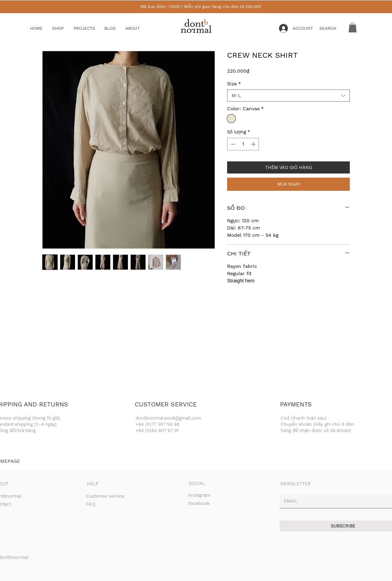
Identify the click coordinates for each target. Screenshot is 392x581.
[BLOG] (115, 29)
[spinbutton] (243, 144)
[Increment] (254, 144)
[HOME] (41, 29)
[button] (63, 29)
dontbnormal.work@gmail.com (168, 418)
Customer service (105, 496)
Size (234, 84)
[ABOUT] (139, 29)
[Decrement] (232, 144)
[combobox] (288, 96)
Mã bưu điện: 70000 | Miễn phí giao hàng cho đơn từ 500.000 (201, 7)
